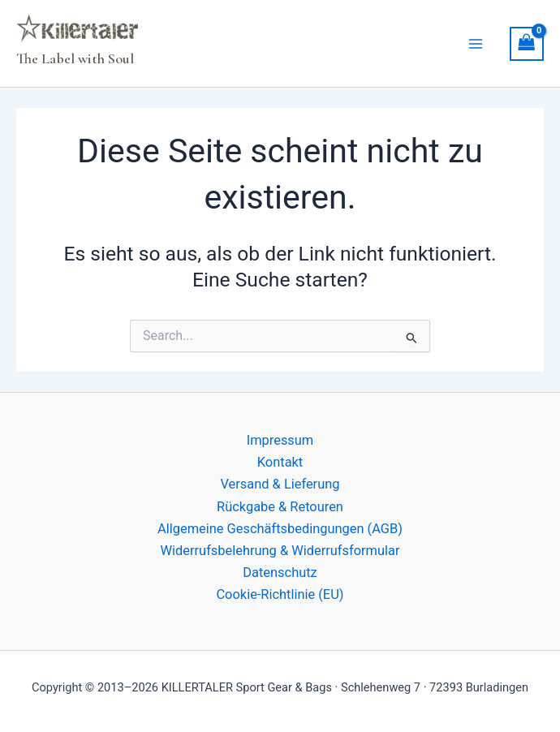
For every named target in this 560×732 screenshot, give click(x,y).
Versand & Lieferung (280, 484)
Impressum (280, 440)
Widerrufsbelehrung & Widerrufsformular (280, 551)
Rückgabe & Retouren (280, 507)
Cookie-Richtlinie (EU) (280, 594)
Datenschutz (280, 573)
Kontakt (280, 462)
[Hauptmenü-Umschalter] (476, 43)
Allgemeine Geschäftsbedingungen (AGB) (280, 529)
